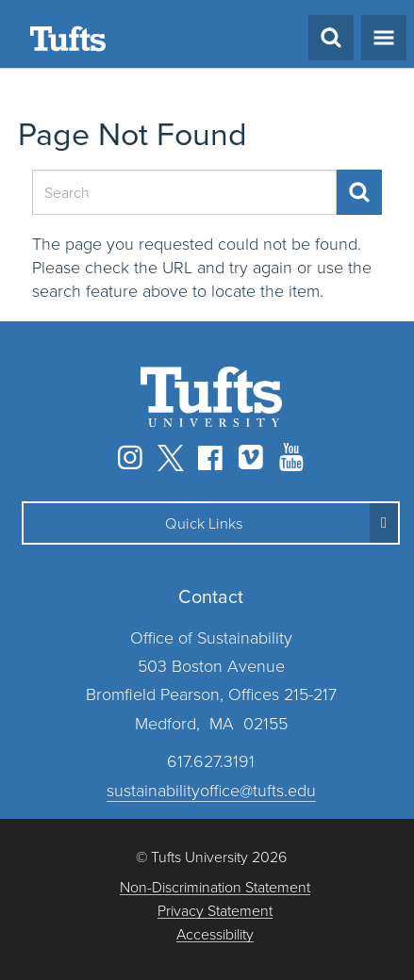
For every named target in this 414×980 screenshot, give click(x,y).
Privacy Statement (215, 911)
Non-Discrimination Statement (215, 887)
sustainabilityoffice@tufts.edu (211, 790)
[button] (211, 523)
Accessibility (215, 934)
